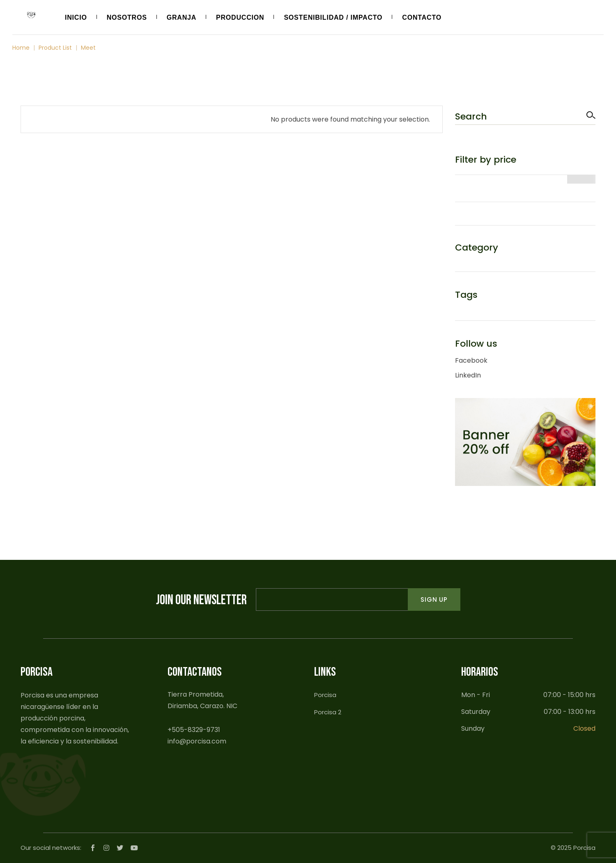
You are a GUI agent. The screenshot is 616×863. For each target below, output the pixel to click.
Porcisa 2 (328, 712)
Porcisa (325, 695)
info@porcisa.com (197, 741)
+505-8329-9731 (194, 730)
